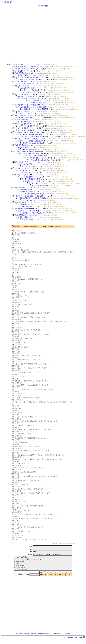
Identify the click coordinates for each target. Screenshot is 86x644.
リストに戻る (6, 2)
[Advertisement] (25, 36)
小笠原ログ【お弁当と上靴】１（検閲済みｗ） (30, 196)
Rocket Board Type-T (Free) (75, 640)
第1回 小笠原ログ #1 (21, 215)
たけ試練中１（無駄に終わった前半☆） (28, 132)
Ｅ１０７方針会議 (21, 82)
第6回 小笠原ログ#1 (21, 73)
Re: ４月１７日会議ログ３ (30, 98)
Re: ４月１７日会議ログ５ (37, 103)
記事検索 (40, 636)
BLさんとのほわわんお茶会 (24, 151)
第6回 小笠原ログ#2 (25, 75)
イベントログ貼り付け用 (20, 65)
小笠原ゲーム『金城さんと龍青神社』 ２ (32, 79)
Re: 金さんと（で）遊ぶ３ (30, 90)
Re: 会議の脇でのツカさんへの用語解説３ (36, 109)
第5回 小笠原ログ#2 (25, 122)
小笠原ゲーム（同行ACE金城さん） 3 (35, 213)
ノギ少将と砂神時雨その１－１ (25, 128)
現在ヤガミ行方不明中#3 (30, 166)
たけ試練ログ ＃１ (21, 168)
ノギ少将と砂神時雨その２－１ (25, 124)
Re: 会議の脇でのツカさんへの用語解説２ (32, 107)
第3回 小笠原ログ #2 (25, 190)
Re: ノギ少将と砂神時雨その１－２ (30, 130)
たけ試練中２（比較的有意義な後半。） (32, 134)
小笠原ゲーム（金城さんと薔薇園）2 (31, 141)
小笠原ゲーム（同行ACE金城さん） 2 (31, 211)
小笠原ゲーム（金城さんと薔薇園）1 (27, 139)
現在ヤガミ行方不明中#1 (23, 162)
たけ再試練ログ (20, 71)
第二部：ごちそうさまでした (35, 181)
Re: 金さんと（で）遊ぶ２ (27, 88)
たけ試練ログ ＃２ (25, 171)
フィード (55, 636)
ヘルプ (61, 636)
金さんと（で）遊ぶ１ (22, 86)
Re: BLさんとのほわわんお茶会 (29, 154)
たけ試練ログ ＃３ (28, 173)
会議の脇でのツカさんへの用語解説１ (27, 105)
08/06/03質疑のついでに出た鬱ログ (26, 67)
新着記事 (34, 636)
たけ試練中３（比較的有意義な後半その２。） (37, 137)
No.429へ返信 (43, 6)
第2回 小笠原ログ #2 (25, 204)
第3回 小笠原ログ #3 (28, 192)
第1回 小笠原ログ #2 (25, 217)
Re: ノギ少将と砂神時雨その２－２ (30, 126)
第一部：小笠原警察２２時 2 (32, 179)
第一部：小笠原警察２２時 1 (28, 177)
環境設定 (67, 636)
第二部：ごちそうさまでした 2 (40, 183)
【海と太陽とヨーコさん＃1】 (25, 115)
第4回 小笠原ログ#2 (25, 147)
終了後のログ (37, 185)
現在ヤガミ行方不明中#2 (26, 164)
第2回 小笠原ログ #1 (21, 202)
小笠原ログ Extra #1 (22, 111)
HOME (18, 636)
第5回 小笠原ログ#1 (21, 120)
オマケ (24, 200)
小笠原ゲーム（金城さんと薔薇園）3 (34, 143)
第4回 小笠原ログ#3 (28, 149)
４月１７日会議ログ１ (22, 94)
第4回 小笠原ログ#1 (21, 145)
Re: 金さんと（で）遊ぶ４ (34, 92)
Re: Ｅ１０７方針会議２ (26, 84)
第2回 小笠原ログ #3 (28, 207)
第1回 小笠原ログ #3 (28, 219)
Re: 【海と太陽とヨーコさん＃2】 (29, 118)
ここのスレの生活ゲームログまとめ (27, 69)
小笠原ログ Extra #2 (25, 113)
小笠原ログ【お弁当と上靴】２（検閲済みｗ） (34, 198)
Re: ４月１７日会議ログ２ (27, 96)
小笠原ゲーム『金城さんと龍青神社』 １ (29, 77)
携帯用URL (48, 636)
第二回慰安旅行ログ (21, 175)
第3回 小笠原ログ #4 (32, 194)
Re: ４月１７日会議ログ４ (34, 101)
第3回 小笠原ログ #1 (21, 187)
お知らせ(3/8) (25, 636)
